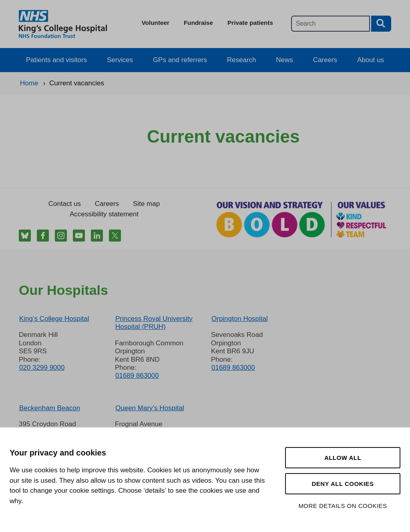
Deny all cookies (343, 484)
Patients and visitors (56, 60)
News (284, 60)
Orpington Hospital (240, 319)
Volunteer (156, 23)
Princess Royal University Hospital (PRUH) (154, 323)
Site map (146, 204)
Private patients (250, 23)
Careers (325, 60)
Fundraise (198, 23)
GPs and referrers (180, 60)
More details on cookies (343, 506)
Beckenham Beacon (50, 408)
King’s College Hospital (54, 319)
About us (371, 60)
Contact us (65, 204)
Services (120, 60)
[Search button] (381, 24)
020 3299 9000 (42, 368)
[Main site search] (331, 24)
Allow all (343, 458)
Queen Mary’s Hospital (150, 408)
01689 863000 (137, 376)
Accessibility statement (104, 214)
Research (242, 60)
